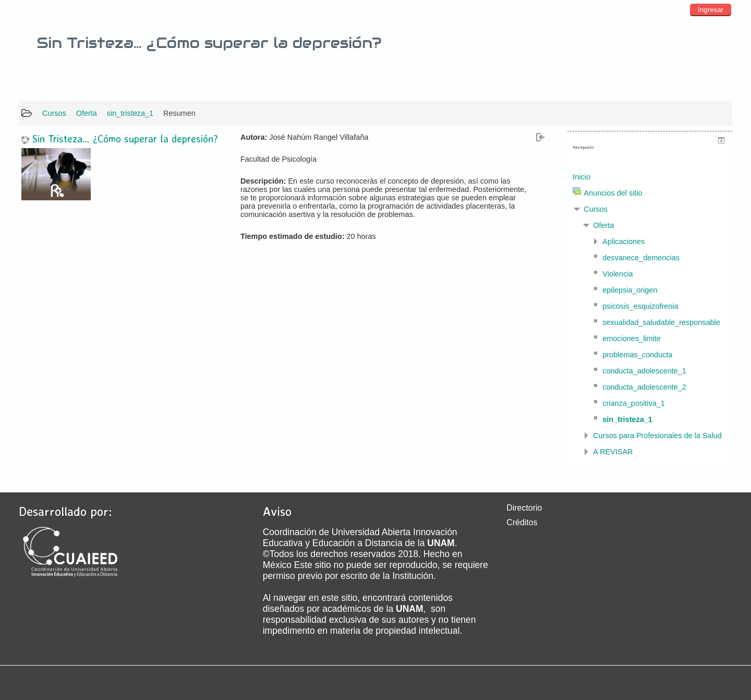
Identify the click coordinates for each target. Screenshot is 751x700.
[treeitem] (650, 177)
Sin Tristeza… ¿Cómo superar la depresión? (125, 139)
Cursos (596, 209)
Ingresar (711, 10)
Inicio (582, 177)
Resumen (179, 113)
